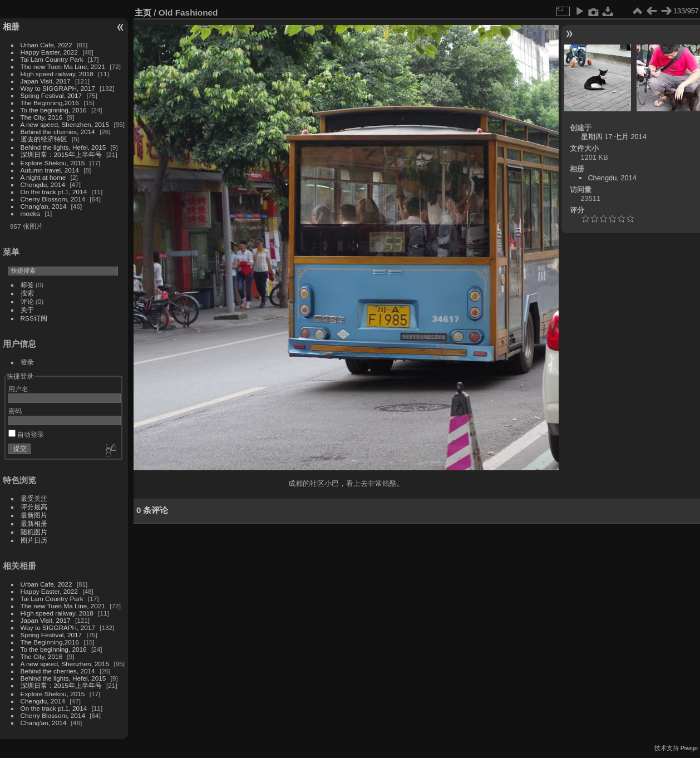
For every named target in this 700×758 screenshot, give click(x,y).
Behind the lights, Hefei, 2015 (63, 147)
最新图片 (34, 515)
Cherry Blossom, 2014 (53, 199)
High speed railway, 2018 (57, 74)
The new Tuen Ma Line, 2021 (63, 67)
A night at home (43, 177)
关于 (27, 310)
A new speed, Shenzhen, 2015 (65, 124)
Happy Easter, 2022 (49, 52)
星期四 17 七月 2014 (614, 137)
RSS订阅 (34, 318)
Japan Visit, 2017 (46, 81)
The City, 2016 (42, 117)
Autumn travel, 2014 (50, 170)
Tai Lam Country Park (52, 59)
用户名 (18, 389)
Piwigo (689, 748)
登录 (27, 362)
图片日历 (34, 540)
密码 (15, 411)
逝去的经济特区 (44, 139)
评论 (27, 301)
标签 (27, 285)
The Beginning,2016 (50, 103)
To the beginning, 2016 (54, 110)
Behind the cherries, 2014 (58, 132)
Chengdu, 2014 (43, 184)
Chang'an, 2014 (44, 206)
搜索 (27, 293)
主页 (143, 13)
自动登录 (26, 434)
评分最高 (34, 507)
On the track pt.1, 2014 (54, 192)
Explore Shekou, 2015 (53, 163)
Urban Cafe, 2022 (46, 45)
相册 (11, 26)
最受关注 (34, 498)
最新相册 (34, 523)
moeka (30, 213)
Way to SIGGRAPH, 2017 (58, 88)
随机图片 (34, 532)
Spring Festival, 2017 (51, 95)
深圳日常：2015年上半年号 (61, 154)
